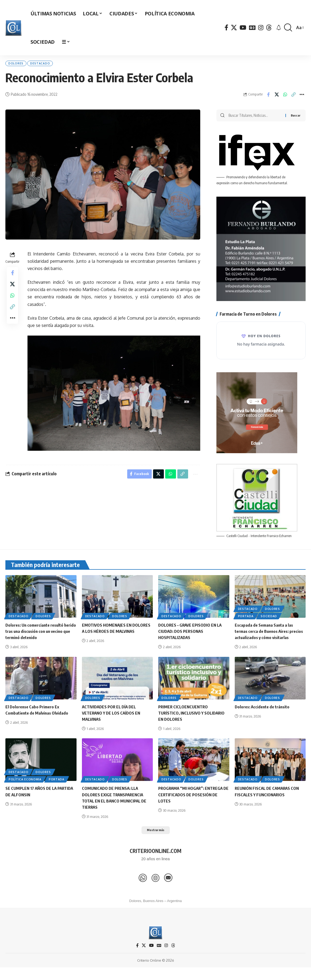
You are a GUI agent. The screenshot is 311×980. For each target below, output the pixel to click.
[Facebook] (226, 28)
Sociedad (269, 621)
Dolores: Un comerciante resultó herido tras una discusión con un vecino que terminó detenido (37, 636)
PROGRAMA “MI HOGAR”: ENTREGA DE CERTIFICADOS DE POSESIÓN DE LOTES (192, 805)
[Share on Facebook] (268, 97)
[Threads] (269, 28)
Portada (246, 621)
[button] (288, 28)
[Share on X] (277, 97)
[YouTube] (243, 28)
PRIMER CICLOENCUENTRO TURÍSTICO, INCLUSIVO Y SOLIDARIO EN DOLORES (193, 724)
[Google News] (252, 28)
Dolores (19, 65)
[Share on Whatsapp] (285, 97)
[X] (234, 28)
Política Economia (25, 790)
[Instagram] (261, 28)
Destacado (50, 65)
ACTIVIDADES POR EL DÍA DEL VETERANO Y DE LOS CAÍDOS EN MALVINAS (113, 724)
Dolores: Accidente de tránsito (264, 718)
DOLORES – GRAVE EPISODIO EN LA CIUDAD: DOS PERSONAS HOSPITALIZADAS (191, 636)
